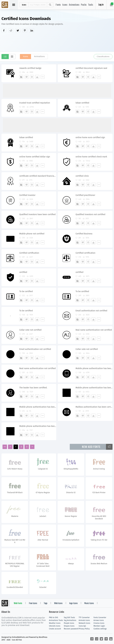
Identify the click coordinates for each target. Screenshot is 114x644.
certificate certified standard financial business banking (38, 176)
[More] (43, 77)
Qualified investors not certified (90, 214)
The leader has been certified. (33, 388)
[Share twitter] (18, 30)
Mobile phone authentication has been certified (94, 368)
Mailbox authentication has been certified (94, 407)
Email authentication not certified (91, 311)
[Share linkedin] (32, 30)
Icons (65, 5)
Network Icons (84, 623)
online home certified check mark (91, 157)
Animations (74, 5)
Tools (91, 5)
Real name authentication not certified (94, 330)
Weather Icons (55, 623)
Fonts (58, 5)
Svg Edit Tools (69, 617)
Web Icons (58, 603)
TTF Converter (84, 617)
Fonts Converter (100, 617)
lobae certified (82, 103)
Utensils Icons (55, 626)
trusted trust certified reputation (35, 103)
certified (23, 272)
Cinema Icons (99, 623)
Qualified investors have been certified (37, 214)
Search (50, 5)
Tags (46, 603)
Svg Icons (5, 5)
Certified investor (27, 195)
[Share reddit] (11, 30)
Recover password (71, 629)
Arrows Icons (99, 620)
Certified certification (29, 253)
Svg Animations (70, 620)
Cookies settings (100, 629)
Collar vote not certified (30, 330)
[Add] (21, 77)
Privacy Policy (84, 629)
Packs (84, 5)
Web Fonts (18, 603)
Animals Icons (84, 620)
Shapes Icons (69, 626)
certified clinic (82, 176)
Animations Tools (56, 620)
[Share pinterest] (25, 30)
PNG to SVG (54, 617)
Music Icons (89, 603)
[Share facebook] (4, 30)
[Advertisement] (57, 42)
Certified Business (84, 234)
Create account (55, 629)
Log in (101, 5)
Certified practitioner (85, 195)
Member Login (99, 626)
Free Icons (33, 603)
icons (24, 5)
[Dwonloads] (37, 77)
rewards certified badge (30, 68)
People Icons (69, 623)
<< (5, 447)
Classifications (103, 56)
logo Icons (73, 603)
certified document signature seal (91, 68)
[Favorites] (32, 77)
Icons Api (82, 626)
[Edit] (27, 77)
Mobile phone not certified (32, 234)
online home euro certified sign (90, 137)
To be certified (26, 291)
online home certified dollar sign (35, 157)
